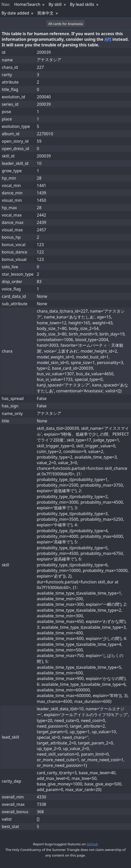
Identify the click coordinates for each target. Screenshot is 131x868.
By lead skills (82, 4)
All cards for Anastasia (65, 24)
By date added (15, 13)
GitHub (92, 844)
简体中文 (45, 13)
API (108, 39)
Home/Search (27, 4)
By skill (55, 4)
